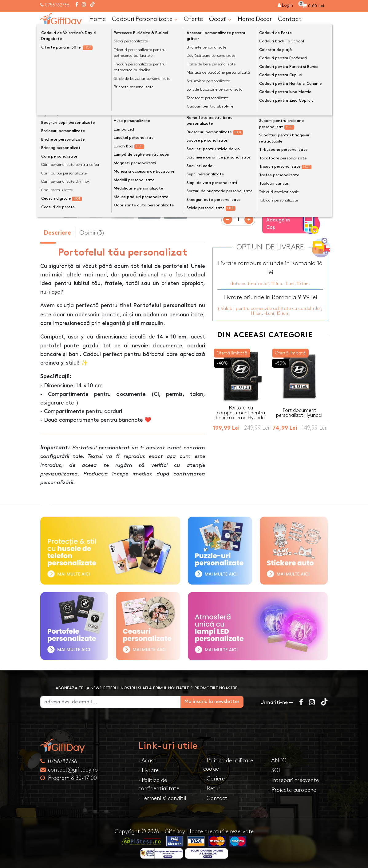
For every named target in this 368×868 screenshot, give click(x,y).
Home (97, 19)
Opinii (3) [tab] (92, 233)
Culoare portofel (235, 164)
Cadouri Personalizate (145, 19)
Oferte (193, 19)
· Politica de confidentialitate (159, 784)
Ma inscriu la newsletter (222, 702)
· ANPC (277, 761)
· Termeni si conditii (162, 798)
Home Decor (255, 19)
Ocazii (220, 19)
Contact (290, 19)
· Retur (212, 789)
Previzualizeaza (272, 195)
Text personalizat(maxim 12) (251, 141)
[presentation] (55, 141)
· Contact (215, 798)
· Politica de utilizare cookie (228, 765)
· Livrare (148, 770)
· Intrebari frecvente (293, 780)
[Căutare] (322, 35)
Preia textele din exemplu (254, 131)
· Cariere (214, 779)
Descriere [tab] (57, 233)
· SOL (275, 770)
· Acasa (147, 761)
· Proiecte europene (292, 790)
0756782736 (57, 5)
